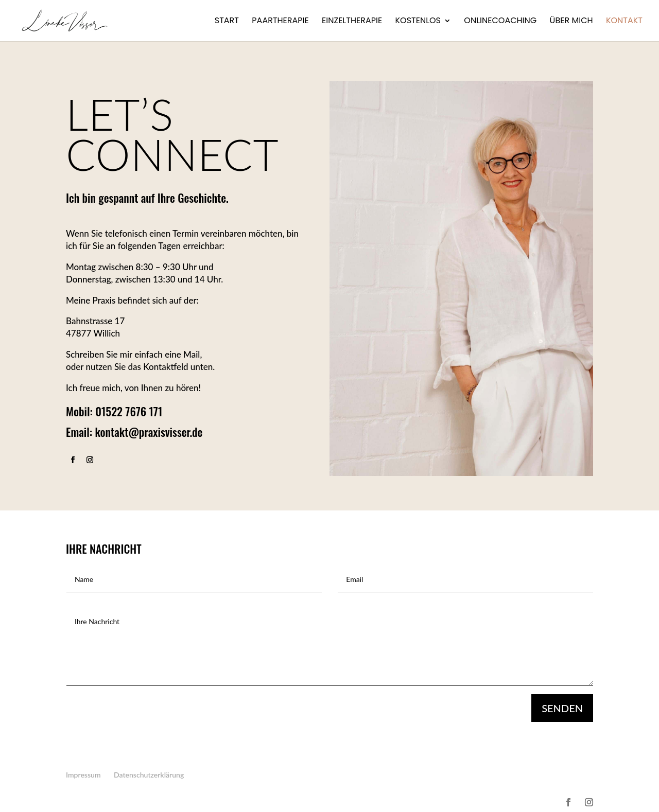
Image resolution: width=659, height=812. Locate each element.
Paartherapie (280, 22)
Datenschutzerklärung (149, 775)
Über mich (571, 22)
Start (227, 22)
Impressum (83, 775)
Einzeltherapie (352, 22)
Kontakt (624, 22)
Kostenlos (418, 22)
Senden (562, 708)
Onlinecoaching (500, 22)
